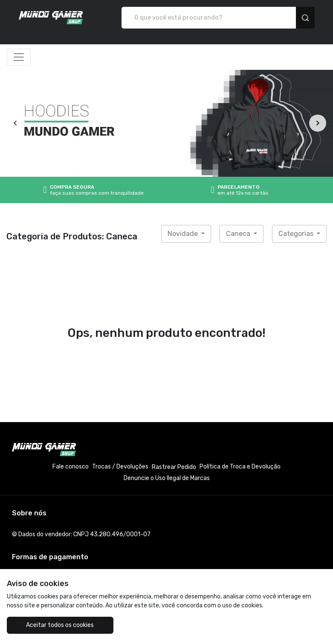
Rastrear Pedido (174, 467)
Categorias (297, 234)
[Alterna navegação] (19, 57)
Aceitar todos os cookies (60, 625)
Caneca (239, 234)
